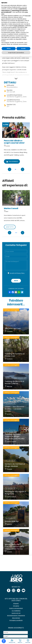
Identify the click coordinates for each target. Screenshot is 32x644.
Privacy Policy (20, 273)
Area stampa (16, 618)
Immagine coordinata (16, 620)
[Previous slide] (10, 169)
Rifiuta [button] (9, 48)
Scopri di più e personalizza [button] (16, 53)
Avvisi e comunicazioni (16, 608)
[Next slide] (23, 169)
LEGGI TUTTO (10, 227)
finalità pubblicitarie (19, 26)
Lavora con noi (16, 613)
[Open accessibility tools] (4, 641)
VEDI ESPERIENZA (12, 162)
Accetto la (17, 273)
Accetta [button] (23, 48)
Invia (16, 281)
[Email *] (16, 636)
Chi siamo (16, 606)
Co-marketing (16, 611)
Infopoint (16, 603)
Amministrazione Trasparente (16, 615)
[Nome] (16, 632)
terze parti (28, 16)
